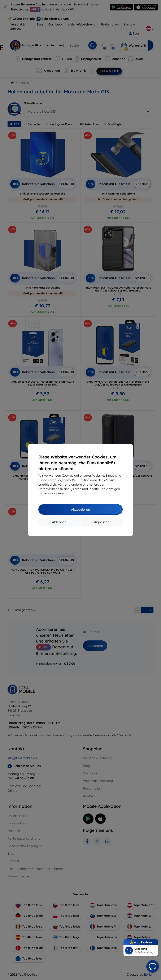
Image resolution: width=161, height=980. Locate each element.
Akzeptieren (80, 509)
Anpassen (102, 522)
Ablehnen (59, 522)
